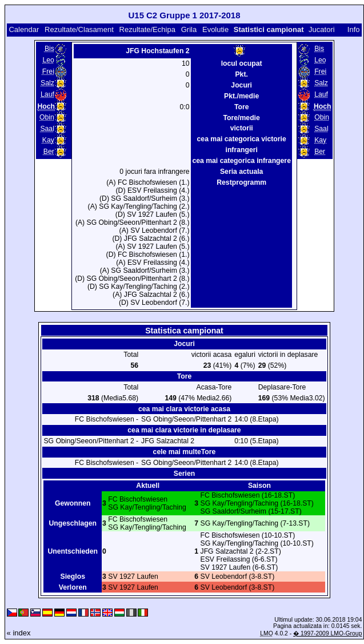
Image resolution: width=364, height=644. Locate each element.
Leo (48, 60)
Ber (49, 152)
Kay (48, 140)
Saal (47, 129)
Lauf (47, 94)
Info (354, 29)
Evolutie (215, 29)
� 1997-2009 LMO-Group (327, 633)
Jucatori (322, 29)
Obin (47, 117)
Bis (49, 49)
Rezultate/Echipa (147, 29)
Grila (189, 29)
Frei (48, 71)
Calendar (24, 29)
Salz (47, 83)
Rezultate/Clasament (79, 29)
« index (19, 633)
